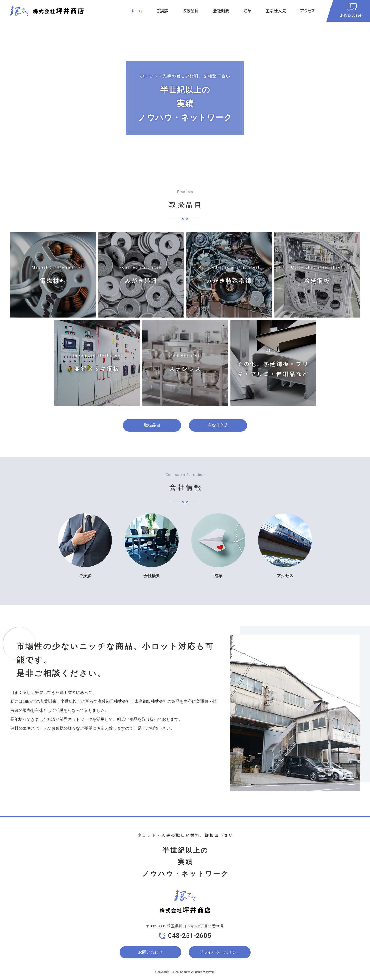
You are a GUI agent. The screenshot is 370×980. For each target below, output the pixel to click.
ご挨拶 (162, 11)
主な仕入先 (276, 11)
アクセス (308, 11)
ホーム (136, 11)
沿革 (247, 11)
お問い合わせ (150, 952)
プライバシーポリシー (220, 952)
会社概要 (221, 11)
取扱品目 (190, 11)
